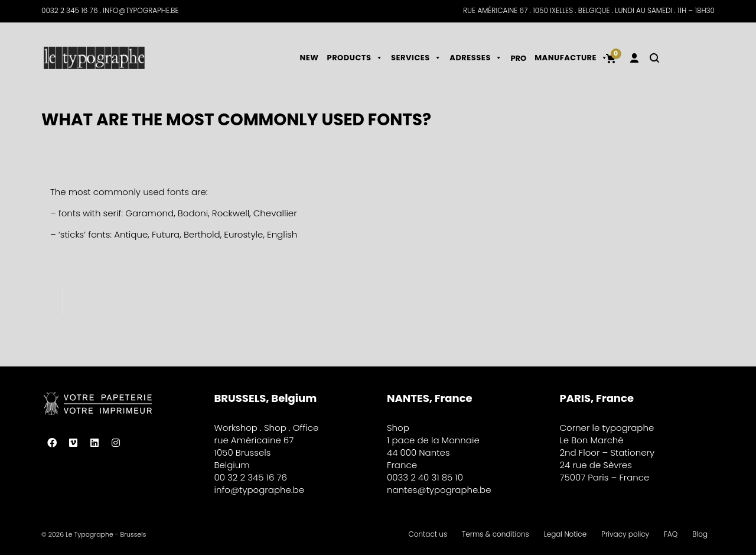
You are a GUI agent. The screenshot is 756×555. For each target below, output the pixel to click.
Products (355, 58)
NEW (309, 58)
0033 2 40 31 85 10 (425, 477)
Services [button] (416, 58)
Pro (518, 58)
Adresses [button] (476, 58)
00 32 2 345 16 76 (251, 477)
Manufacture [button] (571, 58)
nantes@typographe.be (439, 490)
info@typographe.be (260, 490)
